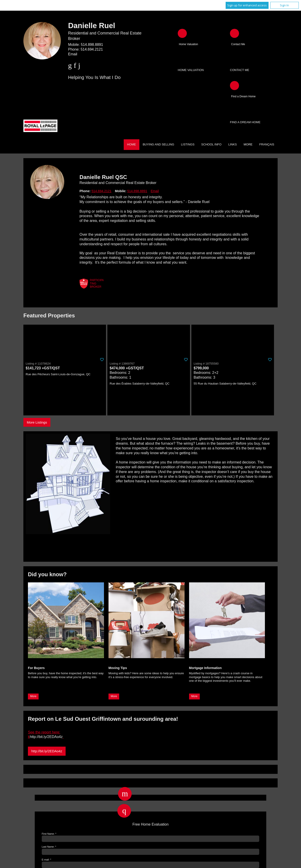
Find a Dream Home (245, 122)
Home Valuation (191, 70)
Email (73, 54)
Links (233, 144)
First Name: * (49, 834)
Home (132, 144)
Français (267, 144)
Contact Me (240, 70)
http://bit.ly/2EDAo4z (47, 751)
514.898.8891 (92, 45)
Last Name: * (49, 847)
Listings (188, 144)
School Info (211, 144)
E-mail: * (47, 860)
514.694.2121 (92, 49)
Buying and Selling (159, 144)
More (33, 696)
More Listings (37, 422)
